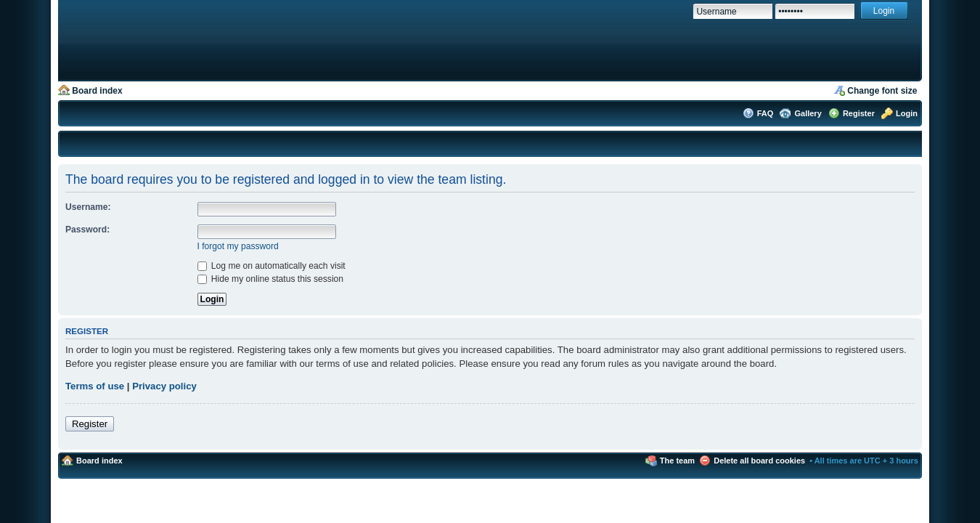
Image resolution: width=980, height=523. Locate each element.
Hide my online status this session (271, 279)
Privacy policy (164, 386)
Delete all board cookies (759, 461)
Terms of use (95, 386)
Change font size (882, 91)
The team (677, 461)
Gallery (808, 113)
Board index (97, 91)
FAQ (765, 113)
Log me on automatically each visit (271, 266)
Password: (87, 230)
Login (907, 113)
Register (859, 113)
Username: (88, 207)
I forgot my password (238, 246)
